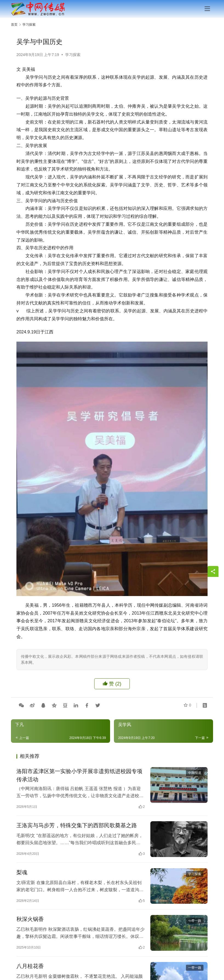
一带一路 (195, 827)
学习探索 (73, 55)
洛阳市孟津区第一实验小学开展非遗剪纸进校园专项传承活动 (79, 775)
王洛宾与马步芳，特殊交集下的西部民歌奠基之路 (77, 825)
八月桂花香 (30, 966)
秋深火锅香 (30, 919)
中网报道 (195, 773)
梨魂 (22, 872)
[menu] (207, 9)
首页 (14, 25)
